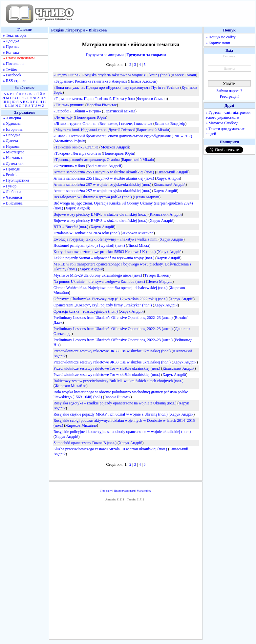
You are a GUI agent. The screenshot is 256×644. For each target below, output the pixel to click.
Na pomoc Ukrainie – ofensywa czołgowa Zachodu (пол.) (99, 282)
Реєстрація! (229, 96)
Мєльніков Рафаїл (70, 141)
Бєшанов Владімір (170, 124)
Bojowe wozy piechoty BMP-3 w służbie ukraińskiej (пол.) (100, 214)
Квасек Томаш (184, 75)
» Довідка (11, 41)
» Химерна (12, 118)
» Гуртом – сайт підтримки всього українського (228, 115)
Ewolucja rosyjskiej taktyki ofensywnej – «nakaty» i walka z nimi (106, 239)
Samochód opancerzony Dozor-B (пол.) (85, 443)
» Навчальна (13, 158)
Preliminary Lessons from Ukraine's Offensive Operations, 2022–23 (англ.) (113, 318)
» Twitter (10, 69)
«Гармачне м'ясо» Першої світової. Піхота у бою (94, 99)
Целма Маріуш (146, 197)
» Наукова (11, 146)
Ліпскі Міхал (138, 245)
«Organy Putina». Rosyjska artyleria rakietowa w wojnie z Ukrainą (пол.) (112, 75)
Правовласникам (124, 491)
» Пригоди (12, 169)
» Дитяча (11, 141)
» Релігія (10, 175)
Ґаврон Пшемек (117, 397)
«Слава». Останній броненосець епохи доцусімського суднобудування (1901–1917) (123, 136)
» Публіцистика (16, 180)
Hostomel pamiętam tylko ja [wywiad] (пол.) (89, 245)
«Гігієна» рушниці (69, 105)
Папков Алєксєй (142, 81)
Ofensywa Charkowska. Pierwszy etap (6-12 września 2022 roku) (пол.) (111, 299)
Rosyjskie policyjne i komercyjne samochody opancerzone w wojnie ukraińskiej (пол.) (122, 432)
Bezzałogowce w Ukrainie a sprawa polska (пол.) (93, 197)
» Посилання (14, 64)
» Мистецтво (14, 152)
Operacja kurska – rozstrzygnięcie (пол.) (86, 311)
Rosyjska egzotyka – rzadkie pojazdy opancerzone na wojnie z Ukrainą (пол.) (115, 403)
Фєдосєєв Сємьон (152, 99)
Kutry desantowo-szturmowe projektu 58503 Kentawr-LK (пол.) (105, 252)
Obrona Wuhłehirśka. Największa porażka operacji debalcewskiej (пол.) (110, 288)
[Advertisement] (146, 572)
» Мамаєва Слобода (222, 123)
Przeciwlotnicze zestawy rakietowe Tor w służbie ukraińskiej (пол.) (107, 368)
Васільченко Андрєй (104, 166)
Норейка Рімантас (102, 105)
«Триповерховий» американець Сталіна (87, 160)
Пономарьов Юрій (91, 117)
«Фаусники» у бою (69, 166)
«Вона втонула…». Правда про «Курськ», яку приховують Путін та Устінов (116, 88)
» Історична (13, 129)
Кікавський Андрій (172, 172)
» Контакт (11, 52)
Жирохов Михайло (138, 233)
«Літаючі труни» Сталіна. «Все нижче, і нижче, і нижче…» (103, 124)
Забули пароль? (229, 91)
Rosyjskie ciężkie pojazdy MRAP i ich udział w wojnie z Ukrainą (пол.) (111, 414)
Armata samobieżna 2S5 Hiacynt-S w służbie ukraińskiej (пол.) (104, 172)
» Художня (12, 124)
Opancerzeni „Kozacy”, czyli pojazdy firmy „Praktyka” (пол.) (103, 305)
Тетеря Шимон (157, 275)
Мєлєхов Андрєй (115, 147)
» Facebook (12, 75)
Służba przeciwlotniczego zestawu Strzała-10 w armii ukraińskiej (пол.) (110, 449)
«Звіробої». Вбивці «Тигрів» (77, 111)
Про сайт (106, 491)
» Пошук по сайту (220, 37)
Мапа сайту (144, 491)
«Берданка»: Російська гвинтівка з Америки (90, 81)
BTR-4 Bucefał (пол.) (71, 227)
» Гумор (10, 186)
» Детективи (13, 164)
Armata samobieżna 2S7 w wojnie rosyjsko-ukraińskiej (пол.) (102, 185)
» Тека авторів (15, 35)
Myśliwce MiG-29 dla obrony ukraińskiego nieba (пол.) (98, 275)
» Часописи (12, 197)
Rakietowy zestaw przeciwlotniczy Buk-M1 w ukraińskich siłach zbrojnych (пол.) (118, 381)
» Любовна (12, 192)
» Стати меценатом (19, 58)
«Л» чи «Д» (63, 117)
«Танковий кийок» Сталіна (76, 147)
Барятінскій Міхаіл (119, 111)
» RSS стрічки (15, 81)
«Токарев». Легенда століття (77, 153)
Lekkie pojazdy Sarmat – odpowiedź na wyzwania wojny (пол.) (104, 258)
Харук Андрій (168, 178)
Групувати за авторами (105, 55)
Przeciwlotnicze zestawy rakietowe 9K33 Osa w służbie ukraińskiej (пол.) (112, 351)
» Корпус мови (218, 43)
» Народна (12, 135)
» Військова (13, 203)
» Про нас (11, 47)
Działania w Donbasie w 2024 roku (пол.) (87, 233)
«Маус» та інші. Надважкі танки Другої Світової (94, 130)
